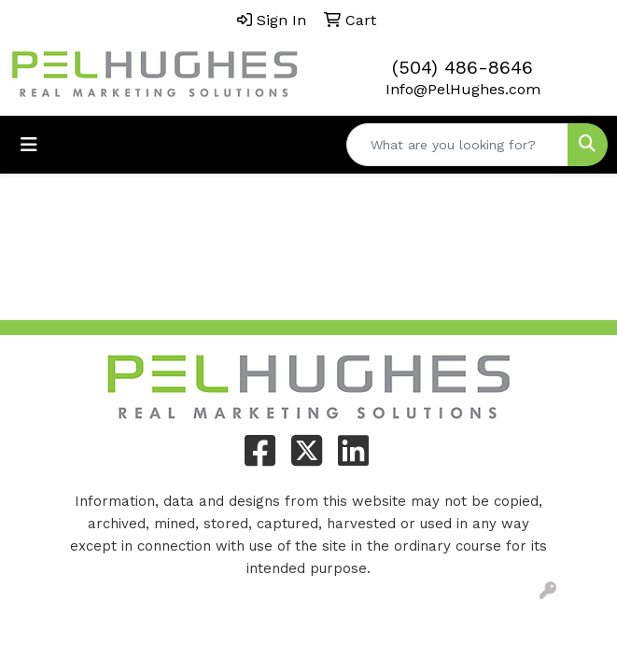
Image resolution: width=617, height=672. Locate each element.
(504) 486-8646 (463, 67)
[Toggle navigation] (29, 145)
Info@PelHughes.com (463, 89)
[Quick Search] (457, 145)
